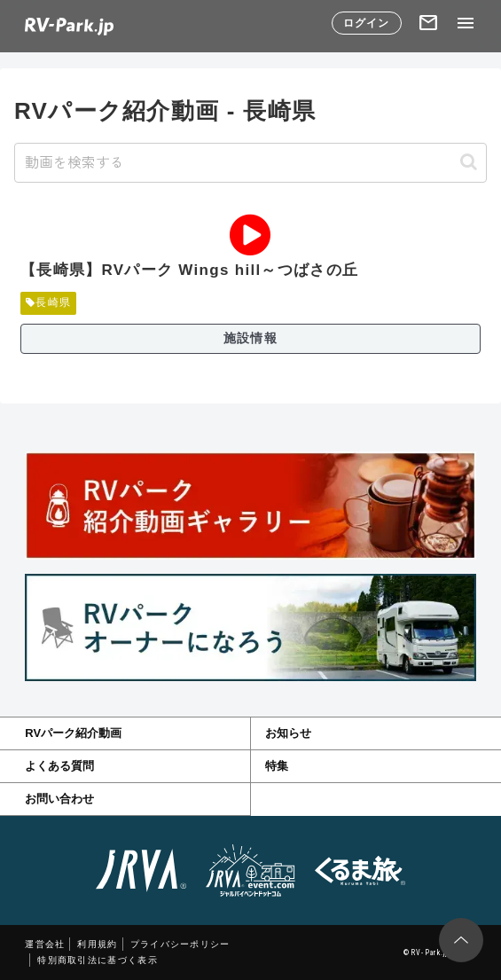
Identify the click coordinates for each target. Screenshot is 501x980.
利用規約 (97, 944)
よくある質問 (59, 766)
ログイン (367, 23)
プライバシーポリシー (180, 944)
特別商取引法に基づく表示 (98, 960)
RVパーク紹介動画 (73, 733)
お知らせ (288, 733)
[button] (469, 162)
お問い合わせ (59, 799)
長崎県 (48, 302)
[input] (250, 163)
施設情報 (250, 338)
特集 (277, 766)
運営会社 (45, 944)
